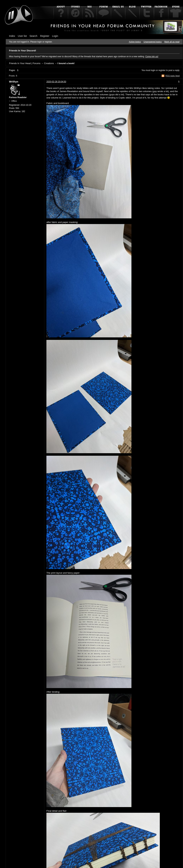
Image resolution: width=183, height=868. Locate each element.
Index (12, 36)
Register (45, 36)
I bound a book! (66, 63)
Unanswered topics (153, 42)
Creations (49, 63)
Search (33, 36)
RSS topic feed (173, 76)
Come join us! (152, 56)
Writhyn (14, 82)
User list (22, 36)
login (153, 70)
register (162, 70)
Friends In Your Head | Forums (25, 63)
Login (55, 36)
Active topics (135, 42)
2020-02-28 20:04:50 (56, 82)
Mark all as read (172, 42)
